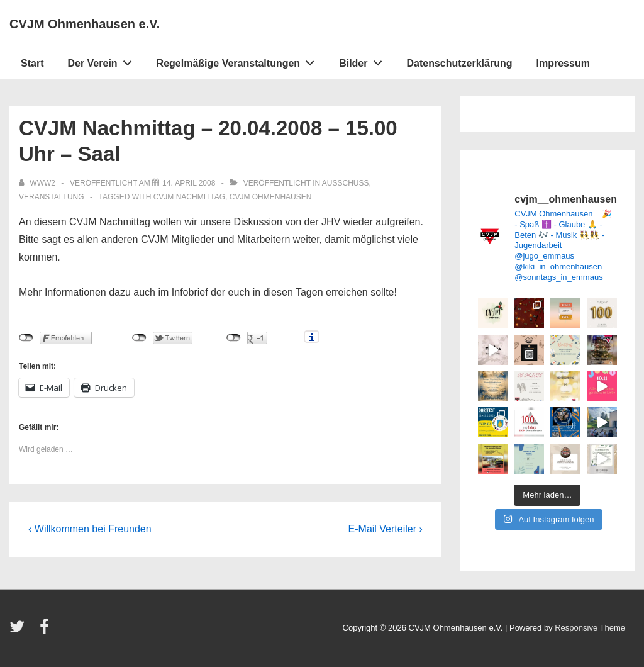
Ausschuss (346, 183)
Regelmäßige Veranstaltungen (239, 60)
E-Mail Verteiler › (386, 529)
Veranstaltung (52, 197)
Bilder (364, 60)
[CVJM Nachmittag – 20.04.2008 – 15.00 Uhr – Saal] (189, 183)
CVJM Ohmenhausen (271, 197)
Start (32, 63)
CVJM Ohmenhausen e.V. (85, 24)
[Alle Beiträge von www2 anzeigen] (38, 183)
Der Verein (103, 60)
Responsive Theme (590, 628)
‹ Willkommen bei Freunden (90, 529)
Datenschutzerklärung (459, 63)
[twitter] (20, 631)
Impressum (563, 63)
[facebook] (46, 631)
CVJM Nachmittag (189, 197)
